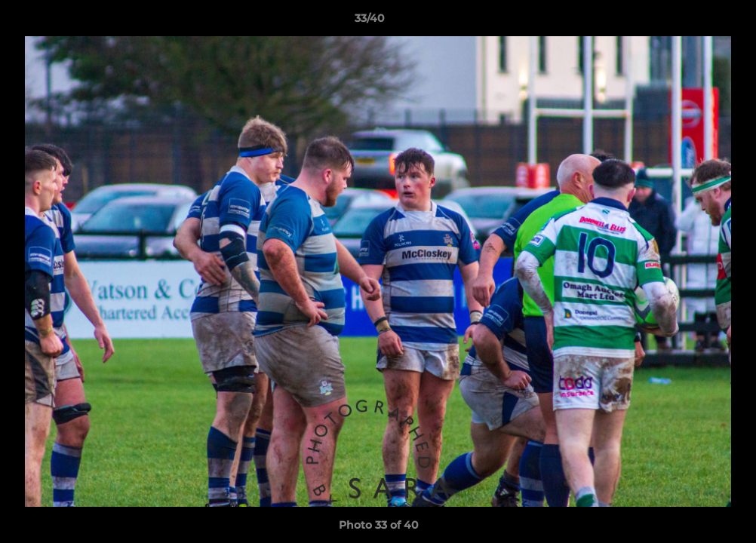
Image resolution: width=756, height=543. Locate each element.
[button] (693, 22)
